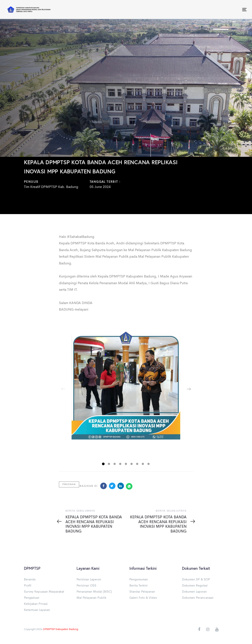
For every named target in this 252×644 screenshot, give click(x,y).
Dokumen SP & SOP (196, 580)
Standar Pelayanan (142, 592)
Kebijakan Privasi (36, 604)
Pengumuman (139, 580)
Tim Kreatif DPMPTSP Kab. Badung (51, 187)
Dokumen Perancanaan (198, 598)
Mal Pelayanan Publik (91, 598)
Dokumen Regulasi (195, 586)
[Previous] (63, 389)
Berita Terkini (139, 586)
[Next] (189, 389)
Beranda (30, 580)
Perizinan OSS (86, 586)
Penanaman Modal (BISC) (94, 592)
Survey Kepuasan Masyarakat (44, 592)
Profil (28, 586)
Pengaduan (32, 598)
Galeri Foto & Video (143, 598)
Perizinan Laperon (89, 580)
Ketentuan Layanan (37, 610)
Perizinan (69, 484)
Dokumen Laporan (194, 592)
